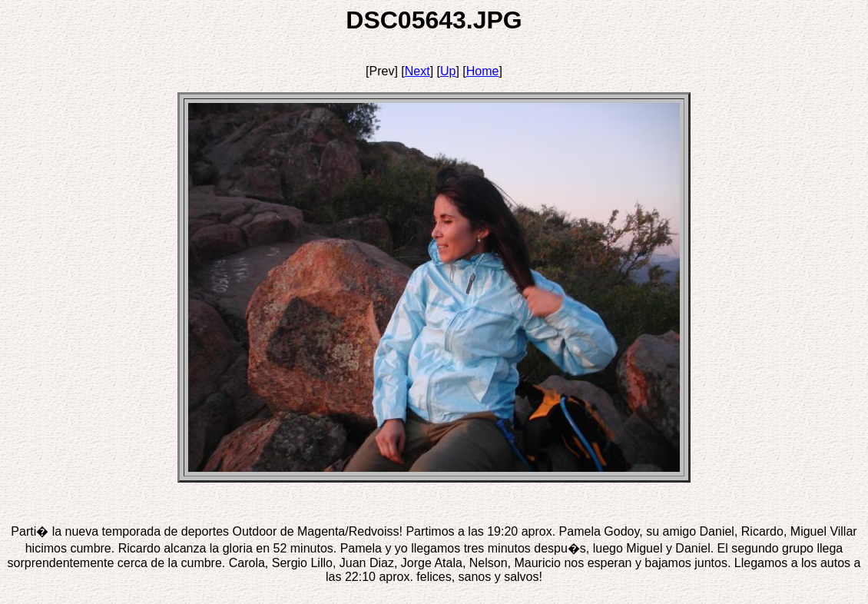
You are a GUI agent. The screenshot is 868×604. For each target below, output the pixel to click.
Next (417, 71)
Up (448, 71)
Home (483, 71)
